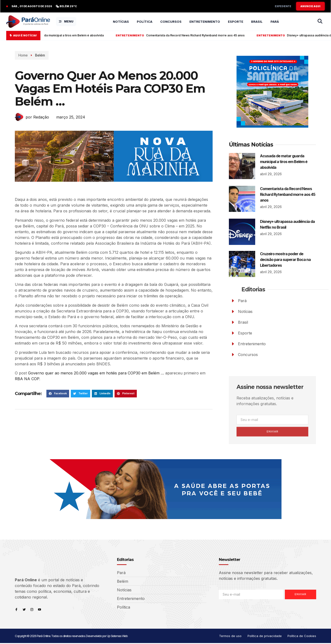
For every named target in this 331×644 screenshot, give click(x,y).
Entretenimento (205, 22)
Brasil (257, 22)
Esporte (236, 22)
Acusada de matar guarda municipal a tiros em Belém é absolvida (65, 35)
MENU (66, 21)
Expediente (283, 6)
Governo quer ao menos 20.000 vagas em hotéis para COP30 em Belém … (96, 373)
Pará (275, 22)
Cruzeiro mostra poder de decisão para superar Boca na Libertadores (285, 260)
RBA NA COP (27, 379)
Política (145, 22)
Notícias (121, 22)
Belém (38, 55)
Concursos (171, 22)
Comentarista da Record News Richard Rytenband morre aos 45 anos (192, 35)
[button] (58, 394)
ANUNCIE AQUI (310, 6)
